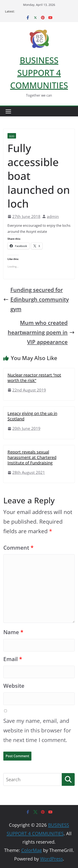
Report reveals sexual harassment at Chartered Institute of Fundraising (32, 457)
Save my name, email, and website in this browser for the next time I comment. (37, 730)
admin (53, 216)
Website (14, 686)
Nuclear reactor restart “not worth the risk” (34, 378)
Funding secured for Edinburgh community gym (36, 299)
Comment (18, 548)
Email (13, 659)
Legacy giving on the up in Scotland (32, 416)
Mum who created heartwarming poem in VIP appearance (41, 332)
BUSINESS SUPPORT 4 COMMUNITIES (39, 73)
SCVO (12, 136)
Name (13, 632)
